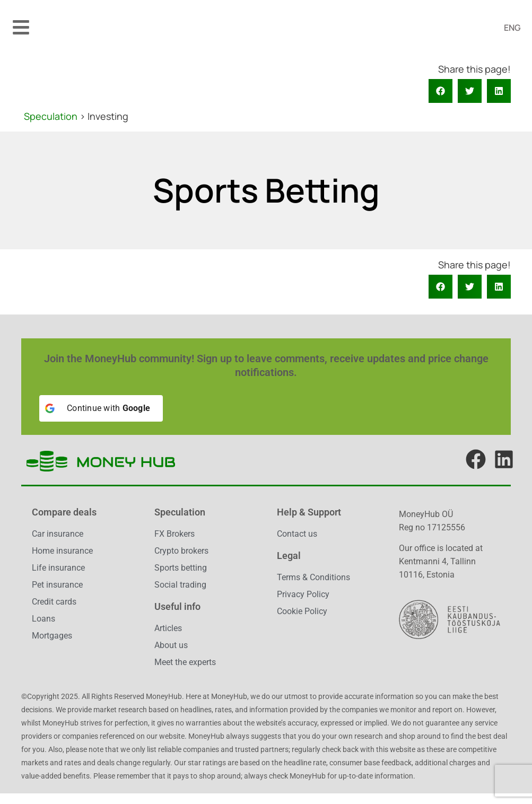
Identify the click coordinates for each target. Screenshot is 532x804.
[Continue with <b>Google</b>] (101, 408)
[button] (21, 27)
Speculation (51, 116)
